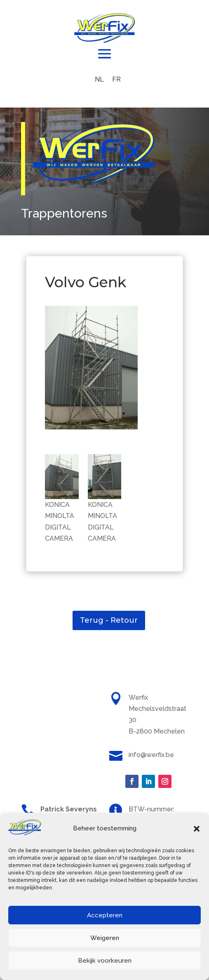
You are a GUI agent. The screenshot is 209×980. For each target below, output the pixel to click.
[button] (197, 829)
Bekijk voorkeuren (105, 961)
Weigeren (105, 938)
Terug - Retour (109, 620)
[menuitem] (99, 80)
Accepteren (105, 915)
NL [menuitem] (99, 79)
